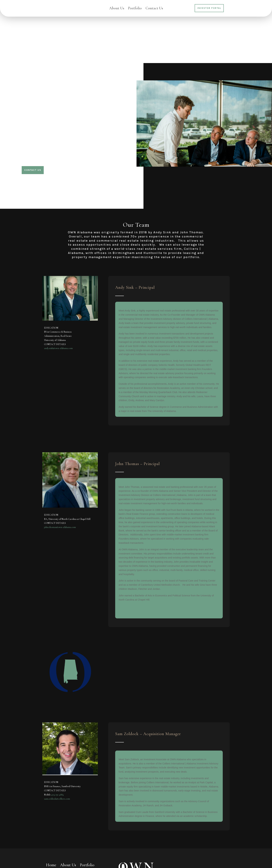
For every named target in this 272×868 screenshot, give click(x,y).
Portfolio (135, 9)
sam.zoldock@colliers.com (57, 752)
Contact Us (154, 9)
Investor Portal (209, 8)
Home (51, 819)
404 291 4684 (57, 748)
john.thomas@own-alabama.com (60, 481)
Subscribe (219, 843)
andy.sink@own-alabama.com (58, 302)
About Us (117, 9)
